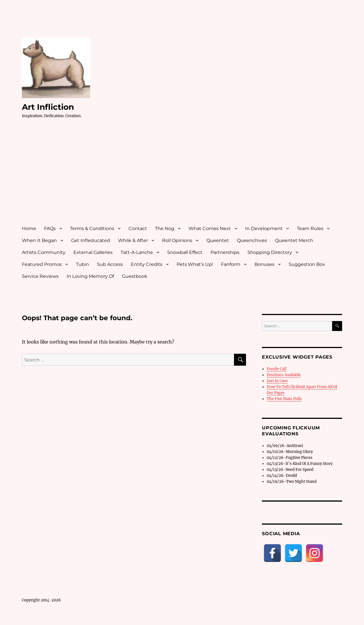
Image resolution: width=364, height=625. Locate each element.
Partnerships (225, 252)
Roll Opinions (177, 240)
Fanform (231, 264)
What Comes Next (210, 228)
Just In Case (277, 381)
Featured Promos (42, 264)
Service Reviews (40, 276)
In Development (264, 228)
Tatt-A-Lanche (137, 252)
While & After (133, 240)
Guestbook (135, 276)
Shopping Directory (270, 252)
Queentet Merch (294, 240)
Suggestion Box (307, 264)
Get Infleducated (91, 240)
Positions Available (284, 375)
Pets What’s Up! (195, 264)
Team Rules (310, 228)
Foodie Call (277, 369)
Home (29, 228)
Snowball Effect (185, 252)
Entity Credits (147, 264)
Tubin (82, 264)
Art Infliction (48, 107)
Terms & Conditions (92, 228)
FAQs (50, 228)
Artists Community (44, 252)
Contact (138, 228)
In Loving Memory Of (90, 276)
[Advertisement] (183, 177)
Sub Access (110, 264)
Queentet (218, 240)
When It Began (39, 240)
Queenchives (252, 240)
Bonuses (264, 264)
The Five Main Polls (284, 399)
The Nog (165, 228)
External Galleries (93, 252)
